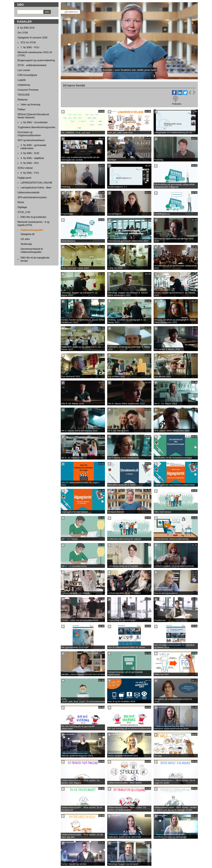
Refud (21, 202)
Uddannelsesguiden (32, 230)
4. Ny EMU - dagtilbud (32, 158)
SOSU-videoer (25, 168)
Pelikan (21, 109)
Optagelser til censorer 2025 (33, 38)
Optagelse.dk (28, 234)
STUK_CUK (24, 212)
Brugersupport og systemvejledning (36, 60)
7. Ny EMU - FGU (30, 47)
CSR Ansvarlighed (27, 75)
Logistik (22, 80)
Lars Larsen (24, 70)
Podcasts (177, 104)
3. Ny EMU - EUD (30, 153)
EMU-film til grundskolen (33, 217)
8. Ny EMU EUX (26, 28)
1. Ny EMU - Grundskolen (34, 122)
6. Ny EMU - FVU (30, 173)
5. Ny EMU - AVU (30, 163)
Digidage (22, 207)
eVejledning (24, 85)
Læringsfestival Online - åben (36, 188)
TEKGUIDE (24, 95)
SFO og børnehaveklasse (31, 140)
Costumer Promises (28, 90)
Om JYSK (23, 33)
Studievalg (26, 244)
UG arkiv (25, 239)
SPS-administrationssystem (32, 197)
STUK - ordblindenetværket (32, 65)
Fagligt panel (24, 178)
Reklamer (23, 100)
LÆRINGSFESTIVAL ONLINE (36, 183)
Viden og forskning (30, 105)
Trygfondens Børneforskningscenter (36, 127)
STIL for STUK (28, 42)
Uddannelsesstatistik (29, 192)
